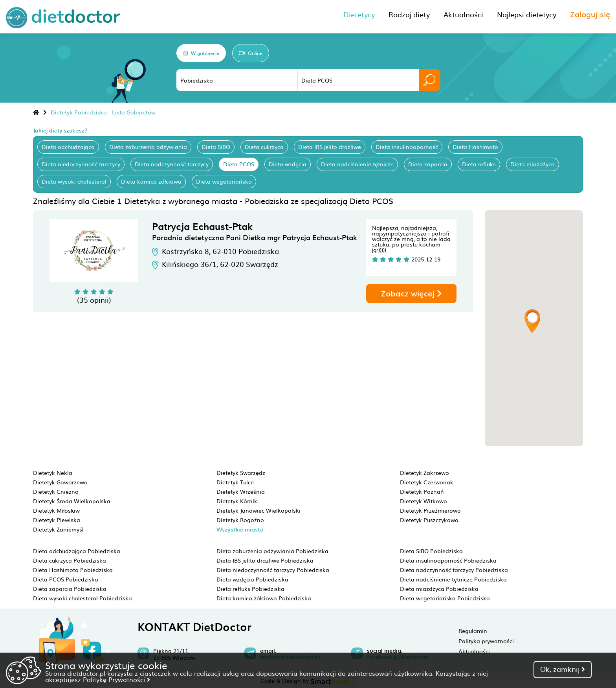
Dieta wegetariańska (224, 181)
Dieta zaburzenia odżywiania (148, 147)
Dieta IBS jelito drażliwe (330, 147)
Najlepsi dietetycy (527, 14)
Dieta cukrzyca (264, 147)
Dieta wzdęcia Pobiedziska (252, 579)
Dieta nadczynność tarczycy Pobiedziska (454, 570)
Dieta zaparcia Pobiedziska (70, 589)
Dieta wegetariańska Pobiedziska (445, 598)
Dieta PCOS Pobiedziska (66, 579)
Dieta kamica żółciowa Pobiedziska (264, 598)
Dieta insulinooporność (407, 147)
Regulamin (473, 631)
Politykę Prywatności (116, 679)
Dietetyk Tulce (235, 482)
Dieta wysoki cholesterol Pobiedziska (82, 598)
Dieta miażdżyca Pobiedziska (439, 589)
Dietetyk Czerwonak (427, 482)
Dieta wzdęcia (288, 164)
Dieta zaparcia (428, 164)
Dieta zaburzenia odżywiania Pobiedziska (272, 551)
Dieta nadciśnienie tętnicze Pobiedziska (453, 579)
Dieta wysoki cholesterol (74, 181)
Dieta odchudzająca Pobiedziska (77, 551)
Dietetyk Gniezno (56, 491)
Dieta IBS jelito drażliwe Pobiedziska (265, 560)
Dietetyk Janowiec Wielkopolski (258, 510)
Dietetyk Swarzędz (241, 473)
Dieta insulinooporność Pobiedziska (448, 560)
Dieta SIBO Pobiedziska (431, 551)
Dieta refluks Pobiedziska (250, 589)
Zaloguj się (590, 14)
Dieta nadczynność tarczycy (172, 164)
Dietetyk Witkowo (423, 501)
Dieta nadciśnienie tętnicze (357, 164)
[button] (532, 321)
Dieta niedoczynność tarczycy (81, 164)
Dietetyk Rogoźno (240, 520)
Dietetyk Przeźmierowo (430, 510)
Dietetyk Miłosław (56, 510)
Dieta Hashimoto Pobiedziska (73, 570)
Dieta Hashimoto (475, 147)
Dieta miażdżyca (533, 164)
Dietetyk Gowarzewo (60, 482)
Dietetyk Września (241, 491)
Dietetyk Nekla (53, 473)
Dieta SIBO (216, 147)
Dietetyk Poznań (422, 491)
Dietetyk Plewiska (57, 520)
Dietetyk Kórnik (237, 501)
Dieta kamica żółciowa (151, 181)
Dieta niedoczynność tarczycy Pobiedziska (273, 570)
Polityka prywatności (486, 641)
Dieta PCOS (239, 164)
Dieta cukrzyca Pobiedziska (70, 560)
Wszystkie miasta (240, 529)
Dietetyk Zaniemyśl (58, 529)
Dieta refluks (479, 164)
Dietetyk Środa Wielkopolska (72, 501)
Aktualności (474, 651)
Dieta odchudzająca (68, 147)
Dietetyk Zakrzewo (424, 473)
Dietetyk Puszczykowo (429, 520)
